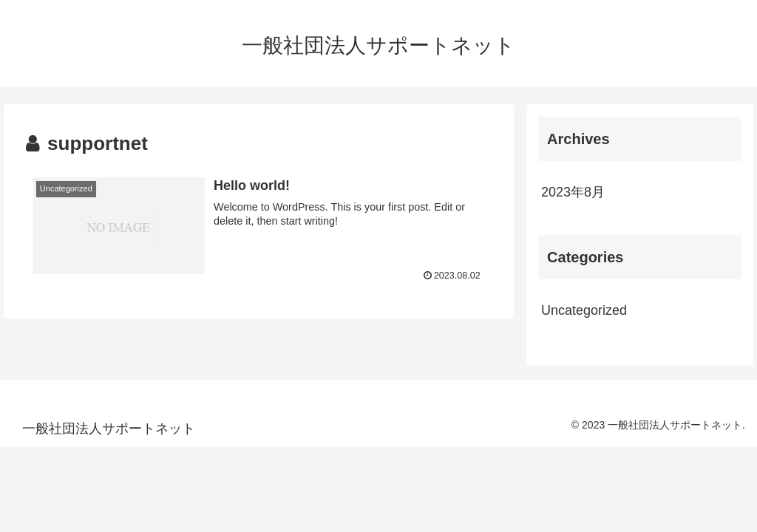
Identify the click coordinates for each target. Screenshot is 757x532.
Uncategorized (584, 310)
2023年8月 (573, 192)
